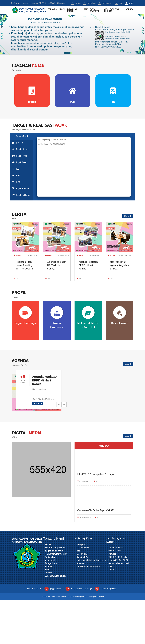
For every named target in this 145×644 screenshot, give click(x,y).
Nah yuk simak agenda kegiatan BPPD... (119, 309)
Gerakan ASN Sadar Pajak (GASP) (96, 554)
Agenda (130, 9)
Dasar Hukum (120, 367)
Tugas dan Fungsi (25, 367)
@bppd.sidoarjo (53, 633)
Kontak (76, 3)
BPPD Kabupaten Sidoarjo (79, 633)
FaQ (119, 3)
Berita (16, 3)
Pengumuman (105, 3)
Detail (38, 448)
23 (110, 323)
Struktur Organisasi (55, 592)
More (128, 260)
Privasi (48, 617)
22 (16, 323)
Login (129, 3)
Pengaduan (89, 3)
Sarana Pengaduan (105, 633)
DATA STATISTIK (95, 10)
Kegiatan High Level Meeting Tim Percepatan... (26, 309)
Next (64, 449)
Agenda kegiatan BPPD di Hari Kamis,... (88, 309)
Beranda (52, 9)
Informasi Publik (72, 10)
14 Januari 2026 (84, 561)
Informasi (50, 604)
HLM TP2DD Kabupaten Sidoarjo (95, 518)
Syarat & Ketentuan (55, 620)
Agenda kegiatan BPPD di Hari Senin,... (57, 309)
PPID (86, 9)
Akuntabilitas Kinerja (112, 10)
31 (79, 323)
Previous (59, 449)
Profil (62, 9)
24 (47, 323)
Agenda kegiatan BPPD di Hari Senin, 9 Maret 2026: (44, 3)
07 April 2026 (83, 525)
